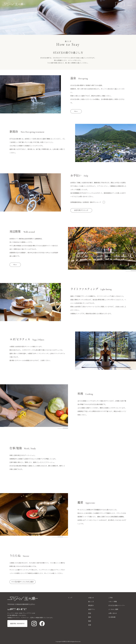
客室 (90, 613)
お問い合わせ (113, 613)
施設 (90, 621)
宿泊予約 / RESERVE (17, 623)
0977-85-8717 (17, 609)
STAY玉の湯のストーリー (117, 605)
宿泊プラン (92, 609)
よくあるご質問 (113, 609)
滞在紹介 (91, 605)
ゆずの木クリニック (81, 210)
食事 (90, 625)
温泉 (90, 617)
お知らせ (91, 598)
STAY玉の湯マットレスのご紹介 (23, 582)
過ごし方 (91, 601)
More (76, 111)
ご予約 (120, 4)
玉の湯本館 (112, 617)
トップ (70, 598)
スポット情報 (113, 601)
